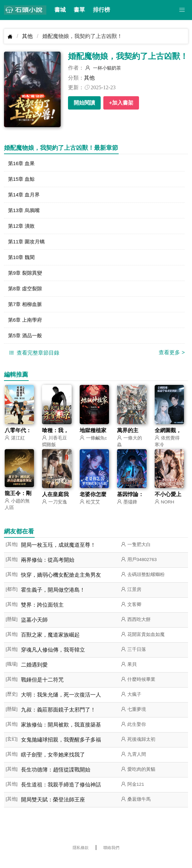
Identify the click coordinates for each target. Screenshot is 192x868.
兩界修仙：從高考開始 (48, 569)
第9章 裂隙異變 (26, 278)
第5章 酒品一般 (26, 343)
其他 (27, 36)
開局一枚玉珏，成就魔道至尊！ (58, 554)
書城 (60, 10)
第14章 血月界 (25, 196)
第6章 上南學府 (26, 327)
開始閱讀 (84, 103)
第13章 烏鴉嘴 (25, 213)
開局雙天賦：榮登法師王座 (53, 808)
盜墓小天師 (34, 628)
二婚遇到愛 (34, 673)
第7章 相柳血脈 (26, 310)
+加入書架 (121, 103)
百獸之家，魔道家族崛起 (50, 643)
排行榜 (101, 10)
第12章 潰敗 (22, 229)
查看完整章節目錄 (33, 361)
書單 (79, 10)
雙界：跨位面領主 (42, 613)
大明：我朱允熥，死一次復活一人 (61, 703)
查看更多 (172, 360)
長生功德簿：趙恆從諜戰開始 (56, 778)
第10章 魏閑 (22, 262)
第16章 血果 (22, 164)
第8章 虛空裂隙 (26, 294)
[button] (182, 10)
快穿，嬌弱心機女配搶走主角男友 (61, 583)
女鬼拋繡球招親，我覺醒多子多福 (61, 748)
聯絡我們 (111, 856)
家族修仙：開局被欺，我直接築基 (61, 733)
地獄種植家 (93, 439)
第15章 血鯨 (22, 180)
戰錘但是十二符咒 (42, 688)
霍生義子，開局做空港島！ (53, 598)
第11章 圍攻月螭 (28, 245)
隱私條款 (81, 856)
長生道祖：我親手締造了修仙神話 (61, 793)
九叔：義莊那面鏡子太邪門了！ (58, 718)
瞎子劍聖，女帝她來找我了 (53, 763)
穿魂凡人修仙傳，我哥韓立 (53, 658)
